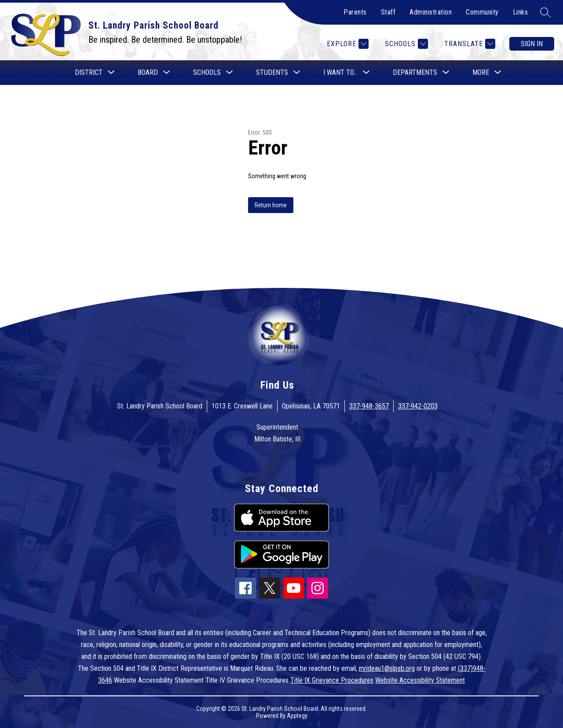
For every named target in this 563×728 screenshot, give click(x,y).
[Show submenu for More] (481, 73)
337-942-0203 (418, 406)
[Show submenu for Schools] (207, 73)
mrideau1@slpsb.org (387, 668)
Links (521, 12)
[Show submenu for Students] (272, 73)
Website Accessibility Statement (420, 680)
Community (482, 12)
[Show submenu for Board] (148, 73)
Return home (271, 205)
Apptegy (297, 716)
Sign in (532, 44)
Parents (355, 12)
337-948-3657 (369, 406)
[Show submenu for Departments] (415, 73)
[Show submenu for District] (89, 73)
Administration (431, 12)
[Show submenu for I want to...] (340, 73)
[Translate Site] (469, 44)
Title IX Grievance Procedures (332, 680)
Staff (388, 12)
